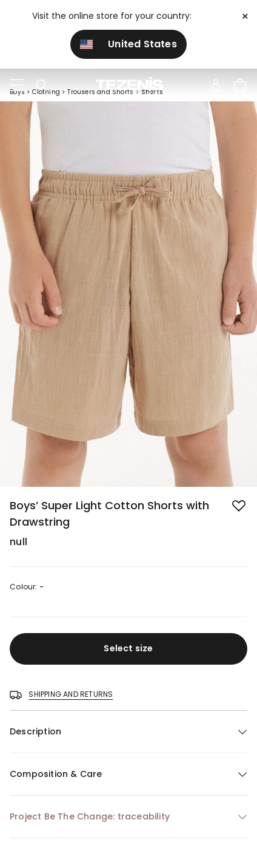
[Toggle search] (41, 86)
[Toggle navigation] (17, 86)
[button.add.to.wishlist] (240, 507)
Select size (128, 648)
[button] (128, 732)
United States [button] (128, 44)
